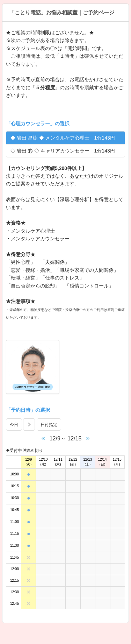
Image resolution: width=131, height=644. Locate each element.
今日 (14, 425)
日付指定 (49, 425)
